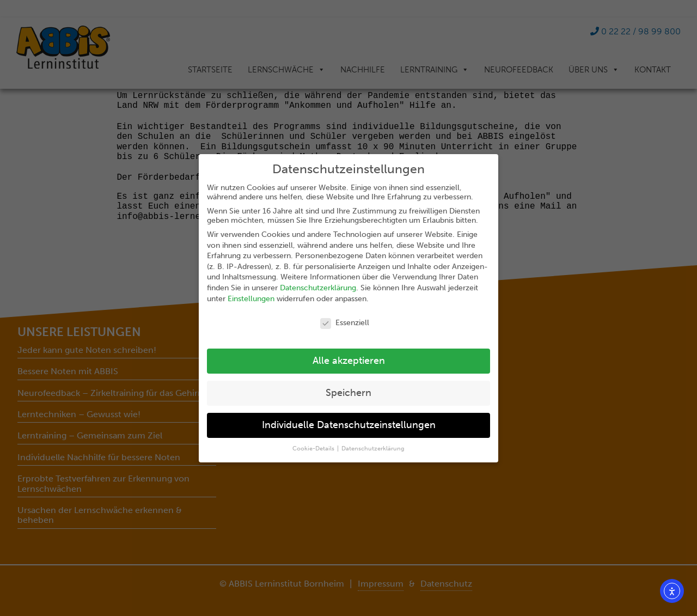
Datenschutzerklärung (318, 288)
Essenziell (345, 323)
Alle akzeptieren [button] (349, 361)
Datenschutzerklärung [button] (373, 449)
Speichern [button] (348, 393)
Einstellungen (251, 299)
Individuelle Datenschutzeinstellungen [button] (349, 425)
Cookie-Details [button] (314, 449)
